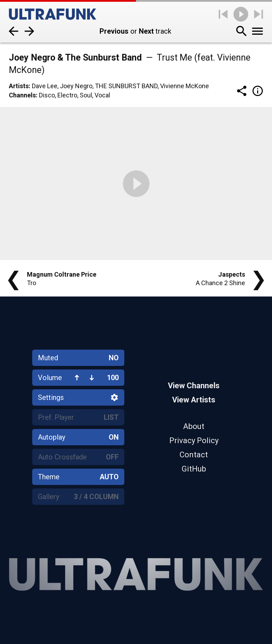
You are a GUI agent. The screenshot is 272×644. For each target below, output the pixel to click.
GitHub (194, 469)
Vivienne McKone (185, 86)
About (194, 426)
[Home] (53, 14)
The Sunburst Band (126, 86)
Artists (19, 86)
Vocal (102, 95)
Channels (22, 95)
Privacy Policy (194, 440)
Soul (86, 95)
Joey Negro (76, 86)
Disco (47, 95)
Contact (194, 455)
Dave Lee (45, 86)
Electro (67, 95)
